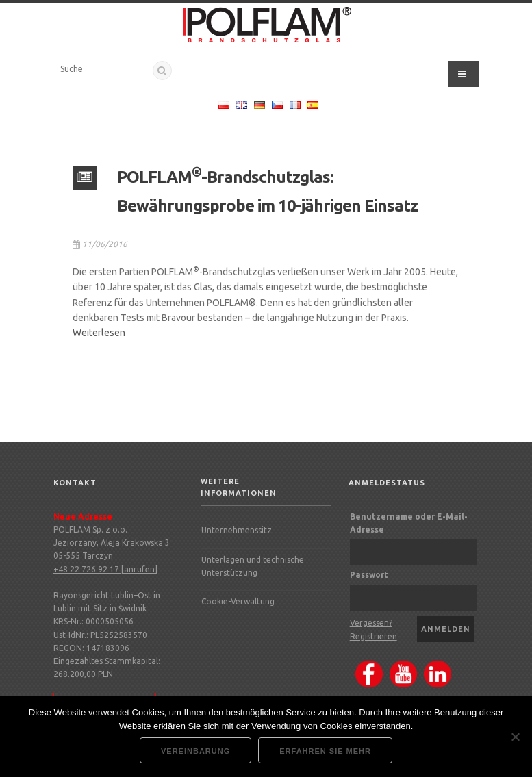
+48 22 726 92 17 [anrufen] (105, 569)
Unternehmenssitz (237, 530)
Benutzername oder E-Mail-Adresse (409, 523)
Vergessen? (371, 623)
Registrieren (373, 636)
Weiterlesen (99, 333)
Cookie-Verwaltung (238, 601)
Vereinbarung (195, 751)
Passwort (369, 575)
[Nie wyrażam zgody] (515, 737)
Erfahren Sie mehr (325, 751)
